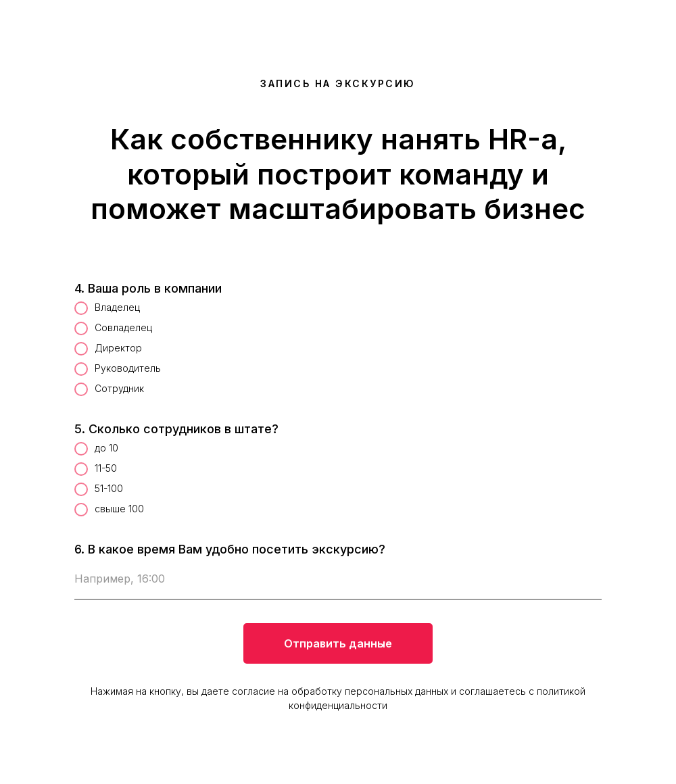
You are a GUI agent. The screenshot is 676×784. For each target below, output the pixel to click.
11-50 (96, 469)
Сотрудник (109, 389)
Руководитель (118, 369)
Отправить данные (338, 643)
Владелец (107, 308)
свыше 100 (109, 510)
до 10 (96, 449)
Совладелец (113, 328)
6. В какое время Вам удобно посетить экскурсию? (230, 549)
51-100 (99, 489)
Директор (108, 349)
